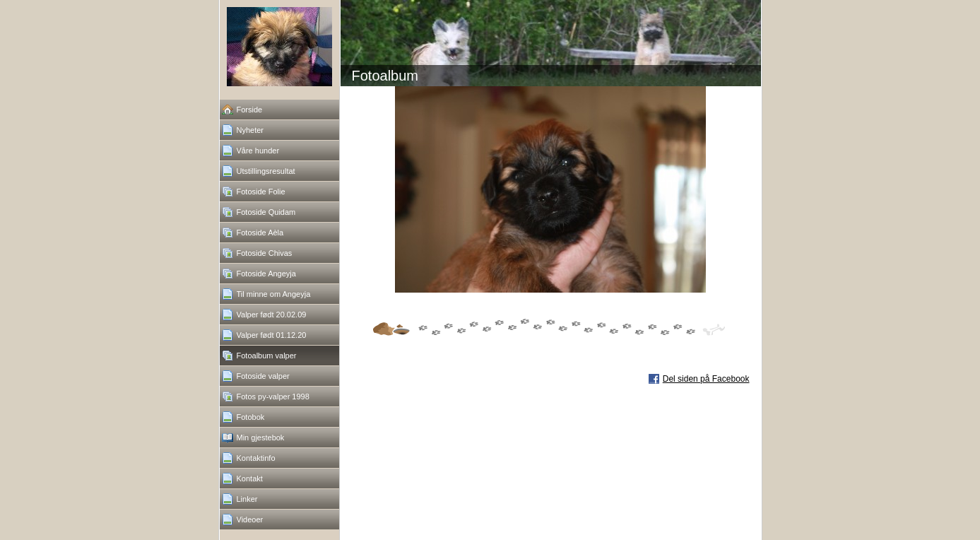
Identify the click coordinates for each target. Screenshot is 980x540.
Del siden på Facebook (706, 379)
